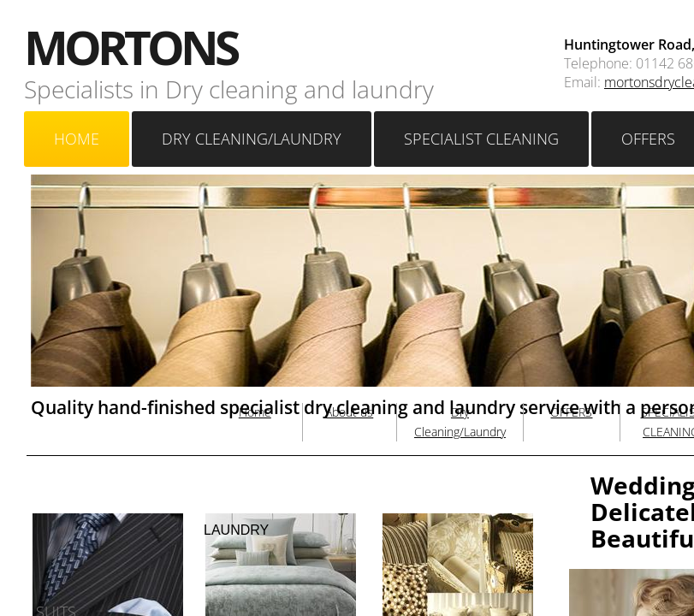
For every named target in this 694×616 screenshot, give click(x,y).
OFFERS (571, 412)
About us (349, 412)
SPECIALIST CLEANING (481, 139)
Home (77, 139)
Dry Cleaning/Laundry (252, 139)
